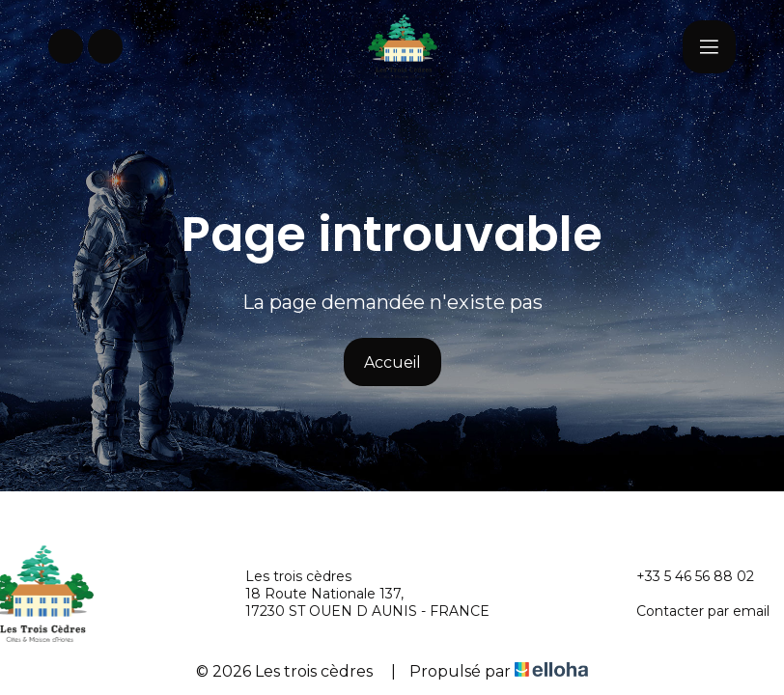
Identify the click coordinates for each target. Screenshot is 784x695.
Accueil (392, 362)
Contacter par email (692, 611)
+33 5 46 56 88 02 (684, 576)
